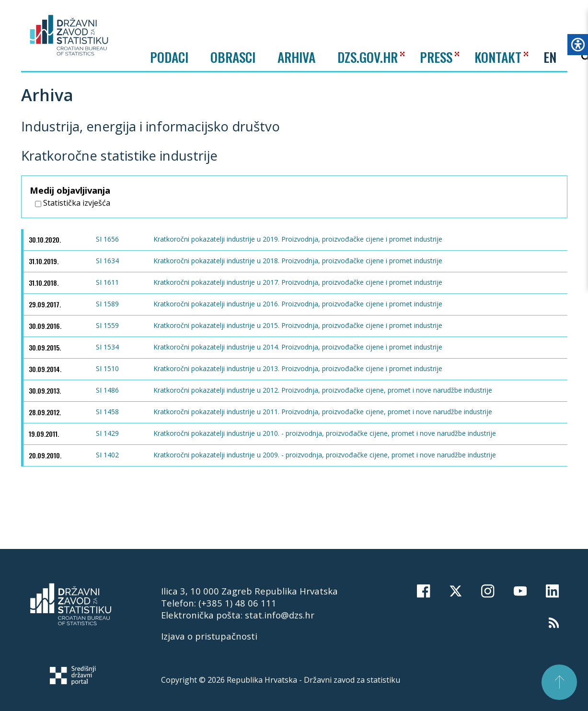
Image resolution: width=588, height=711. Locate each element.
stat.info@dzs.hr (280, 615)
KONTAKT (498, 57)
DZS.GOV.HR (368, 57)
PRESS (436, 57)
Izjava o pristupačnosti (209, 636)
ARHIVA (296, 57)
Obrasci (233, 57)
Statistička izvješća (73, 203)
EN (550, 57)
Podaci (169, 57)
